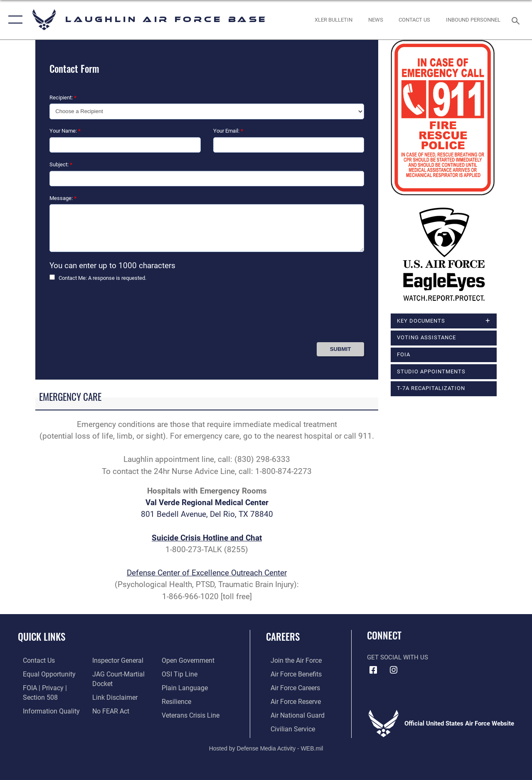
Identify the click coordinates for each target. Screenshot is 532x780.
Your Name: (65, 131)
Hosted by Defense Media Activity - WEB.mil (266, 745)
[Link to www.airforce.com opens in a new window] (291, 660)
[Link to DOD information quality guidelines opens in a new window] (44, 709)
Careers (283, 637)
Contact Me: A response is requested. (102, 278)
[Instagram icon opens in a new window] (394, 670)
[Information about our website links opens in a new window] (112, 696)
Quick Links (42, 637)
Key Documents (421, 321)
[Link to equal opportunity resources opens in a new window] (43, 674)
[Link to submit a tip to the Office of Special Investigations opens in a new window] (180, 674)
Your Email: (228, 131)
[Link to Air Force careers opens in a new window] (290, 687)
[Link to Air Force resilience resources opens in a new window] (178, 700)
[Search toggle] (517, 20)
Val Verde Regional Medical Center (207, 503)
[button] (14, 20)
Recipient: (63, 97)
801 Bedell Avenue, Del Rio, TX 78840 (207, 514)
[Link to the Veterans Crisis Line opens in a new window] (191, 713)
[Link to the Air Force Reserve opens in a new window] (291, 700)
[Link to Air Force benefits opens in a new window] (291, 674)
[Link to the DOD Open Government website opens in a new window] (188, 660)
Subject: (61, 164)
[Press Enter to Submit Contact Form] (340, 349)
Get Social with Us (398, 657)
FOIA (404, 354)
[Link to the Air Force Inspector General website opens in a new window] (115, 660)
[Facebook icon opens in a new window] (373, 670)
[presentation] (113, 315)
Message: (63, 198)
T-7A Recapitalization (431, 388)
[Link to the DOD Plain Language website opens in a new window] (184, 687)
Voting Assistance (426, 338)
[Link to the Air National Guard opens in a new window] (292, 713)
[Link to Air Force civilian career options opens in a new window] (287, 727)
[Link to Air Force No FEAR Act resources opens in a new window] (109, 709)
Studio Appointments (431, 371)
